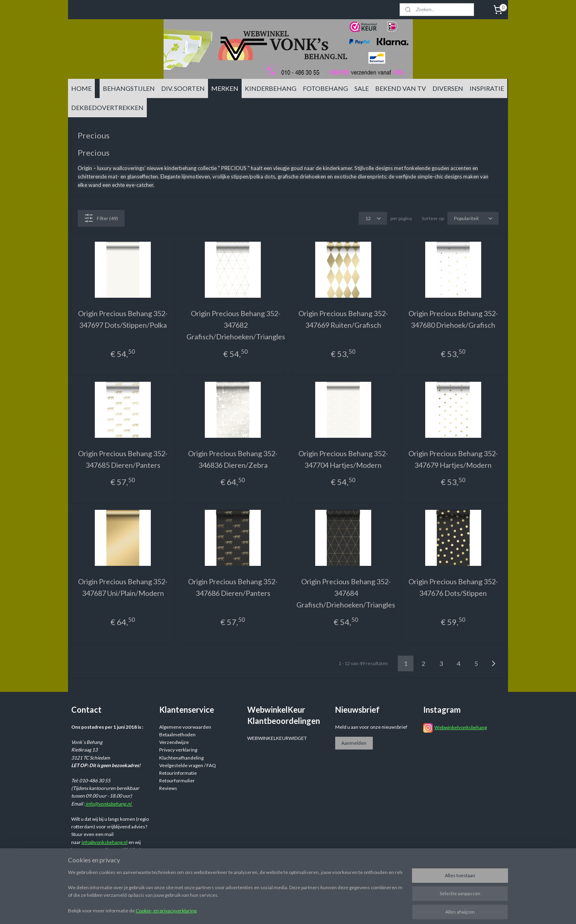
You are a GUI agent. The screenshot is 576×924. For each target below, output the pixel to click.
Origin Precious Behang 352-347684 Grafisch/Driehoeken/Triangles (346, 593)
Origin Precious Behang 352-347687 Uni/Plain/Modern (123, 587)
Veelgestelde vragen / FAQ (188, 765)
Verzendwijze (174, 742)
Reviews (168, 788)
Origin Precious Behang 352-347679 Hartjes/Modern (453, 459)
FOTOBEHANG (325, 88)
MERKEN (225, 88)
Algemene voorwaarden (185, 727)
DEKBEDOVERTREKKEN (107, 107)
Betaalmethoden (177, 735)
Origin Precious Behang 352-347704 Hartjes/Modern (343, 459)
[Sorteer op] (473, 218)
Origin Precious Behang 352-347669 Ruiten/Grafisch (343, 319)
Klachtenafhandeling (181, 758)
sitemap (335, 909)
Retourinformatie (178, 773)
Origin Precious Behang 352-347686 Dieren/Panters (233, 587)
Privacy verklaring (178, 750)
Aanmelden (354, 743)
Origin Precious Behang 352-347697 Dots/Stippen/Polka (123, 319)
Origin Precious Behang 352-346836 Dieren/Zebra (233, 459)
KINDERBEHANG (271, 88)
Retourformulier (177, 781)
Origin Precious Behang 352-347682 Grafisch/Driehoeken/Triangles (236, 325)
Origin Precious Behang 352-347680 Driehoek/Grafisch (453, 319)
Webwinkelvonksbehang (461, 727)
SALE (362, 88)
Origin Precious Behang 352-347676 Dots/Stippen (453, 587)
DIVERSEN (448, 88)
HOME (81, 88)
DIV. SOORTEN (183, 88)
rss (350, 909)
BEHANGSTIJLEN (129, 88)
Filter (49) (101, 218)
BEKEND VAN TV (401, 88)
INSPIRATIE (487, 88)
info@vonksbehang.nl (109, 804)
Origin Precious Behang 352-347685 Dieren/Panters (123, 459)
